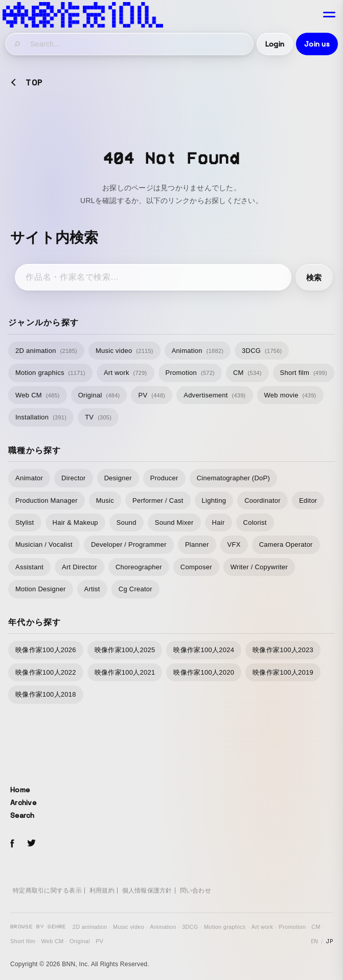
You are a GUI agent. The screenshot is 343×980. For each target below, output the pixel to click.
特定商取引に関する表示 (47, 890)
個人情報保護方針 (147, 890)
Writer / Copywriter (259, 567)
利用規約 (102, 890)
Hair (219, 522)
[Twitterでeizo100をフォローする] (31, 845)
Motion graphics (50, 373)
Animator (29, 478)
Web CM (38, 395)
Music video (124, 351)
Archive (23, 803)
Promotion (190, 373)
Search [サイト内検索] (22, 815)
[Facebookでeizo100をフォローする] (12, 845)
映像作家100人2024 (204, 650)
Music (105, 500)
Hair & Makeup (75, 522)
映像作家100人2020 (204, 672)
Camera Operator (286, 544)
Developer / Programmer (129, 544)
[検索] (18, 44)
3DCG (262, 351)
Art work (125, 373)
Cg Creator (135, 589)
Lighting (214, 500)
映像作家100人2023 (283, 650)
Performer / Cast (158, 500)
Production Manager (47, 500)
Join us (317, 44)
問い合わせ (196, 890)
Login (275, 44)
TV (98, 417)
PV (152, 395)
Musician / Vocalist (44, 544)
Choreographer (139, 567)
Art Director (79, 567)
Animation (198, 351)
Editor (308, 500)
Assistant (29, 567)
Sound (127, 522)
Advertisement (214, 395)
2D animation (46, 351)
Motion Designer (41, 589)
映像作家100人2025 (125, 650)
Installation (41, 417)
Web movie (290, 395)
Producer (164, 478)
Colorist (255, 522)
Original (99, 395)
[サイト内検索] (138, 44)
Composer (196, 567)
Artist (92, 589)
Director (74, 478)
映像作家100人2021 (125, 672)
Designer (118, 478)
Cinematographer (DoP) (233, 478)
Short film (304, 373)
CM (247, 373)
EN (315, 941)
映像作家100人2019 (283, 672)
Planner (197, 544)
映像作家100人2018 (46, 694)
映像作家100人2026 (46, 650)
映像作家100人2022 (46, 672)
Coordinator (262, 500)
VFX (234, 544)
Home (20, 790)
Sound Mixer (174, 522)
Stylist (25, 522)
